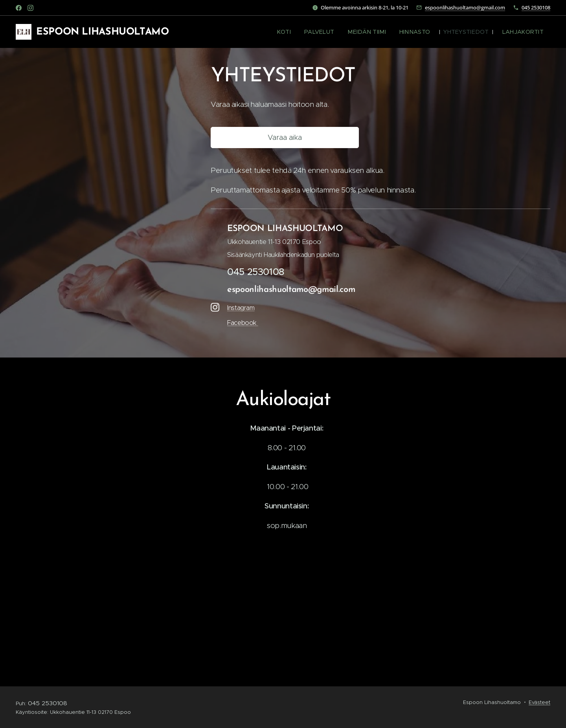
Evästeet (539, 702)
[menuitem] (301, 32)
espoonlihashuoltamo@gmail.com (465, 7)
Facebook (243, 323)
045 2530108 (536, 7)
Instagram (241, 308)
